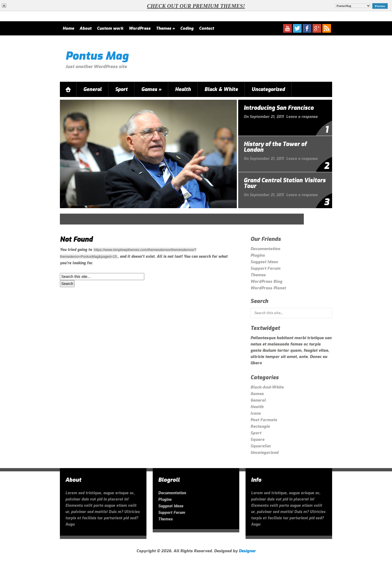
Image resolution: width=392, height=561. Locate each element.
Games (151, 89)
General (92, 89)
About (85, 28)
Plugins (258, 255)
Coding (187, 28)
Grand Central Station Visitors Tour (285, 183)
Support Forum (265, 268)
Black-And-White (267, 387)
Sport (121, 89)
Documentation (265, 249)
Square (257, 439)
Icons (256, 413)
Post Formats (264, 420)
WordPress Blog (266, 281)
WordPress (140, 28)
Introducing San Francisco (279, 108)
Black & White (221, 89)
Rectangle (260, 426)
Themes (165, 28)
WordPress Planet (268, 288)
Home (68, 28)
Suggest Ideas (264, 262)
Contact (206, 28)
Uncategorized (268, 89)
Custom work (110, 28)
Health (183, 89)
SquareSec (261, 446)
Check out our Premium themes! (196, 6)
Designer (247, 551)
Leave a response (302, 117)
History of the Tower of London (275, 147)
